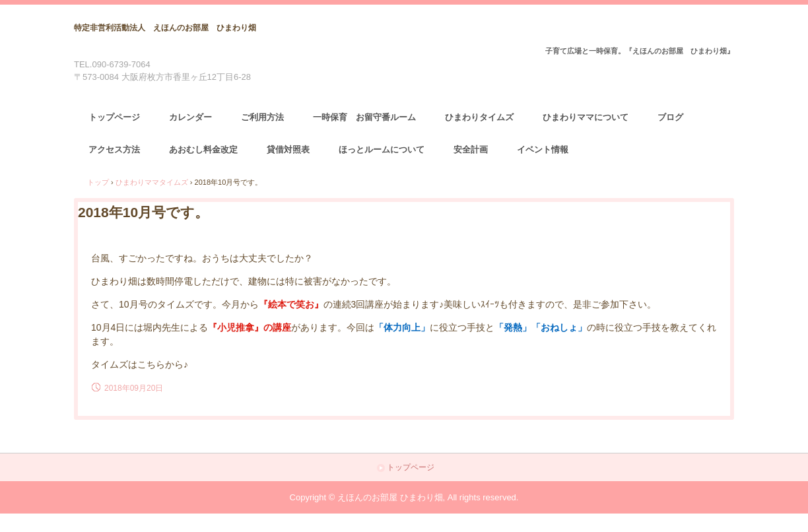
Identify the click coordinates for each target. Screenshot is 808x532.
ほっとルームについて (382, 150)
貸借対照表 (288, 150)
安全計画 (471, 150)
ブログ (670, 117)
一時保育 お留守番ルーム (364, 117)
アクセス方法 (114, 150)
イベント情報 (543, 150)
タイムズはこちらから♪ (140, 364)
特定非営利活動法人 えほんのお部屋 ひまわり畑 (165, 28)
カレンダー (190, 117)
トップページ (114, 117)
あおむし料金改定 (203, 150)
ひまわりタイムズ (479, 117)
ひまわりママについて (586, 117)
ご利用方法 (262, 117)
